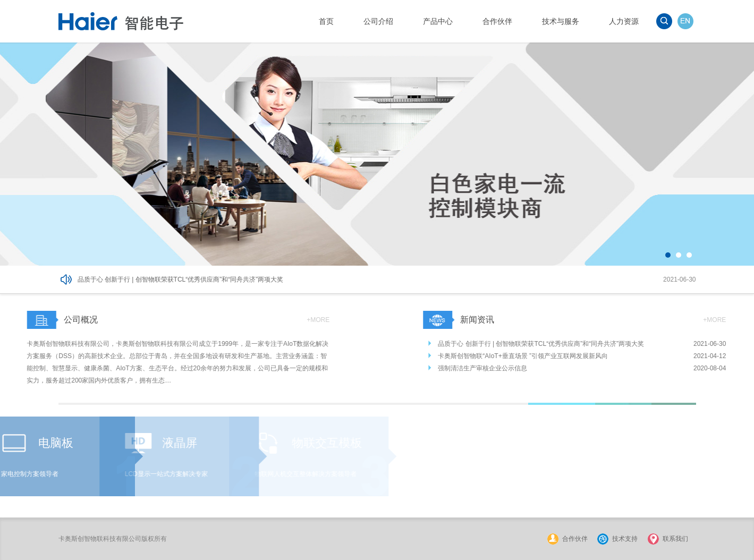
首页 (326, 21)
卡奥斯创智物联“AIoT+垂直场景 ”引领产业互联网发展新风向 (542, 356)
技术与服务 (561, 21)
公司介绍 (378, 21)
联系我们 (675, 539)
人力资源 (624, 21)
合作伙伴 (497, 21)
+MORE (299, 320)
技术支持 (625, 539)
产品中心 (438, 21)
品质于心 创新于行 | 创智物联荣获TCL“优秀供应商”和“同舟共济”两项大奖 (181, 279)
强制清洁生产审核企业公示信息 (502, 368)
